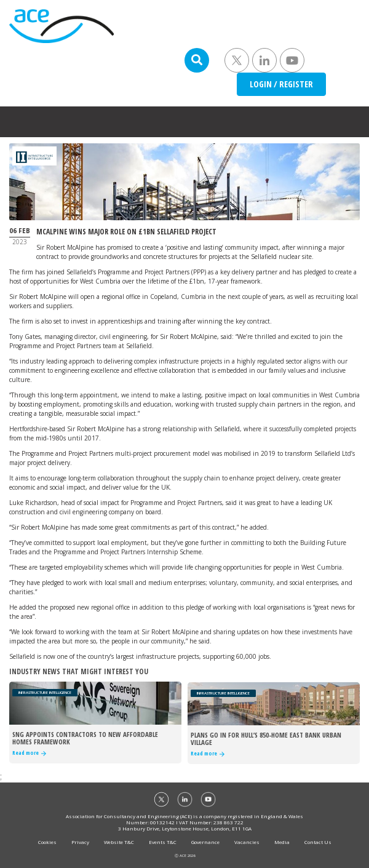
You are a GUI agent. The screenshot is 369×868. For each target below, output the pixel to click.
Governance (205, 842)
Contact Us (318, 842)
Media (282, 842)
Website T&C (119, 842)
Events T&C (163, 842)
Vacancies (247, 842)
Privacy (80, 842)
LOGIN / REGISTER (281, 84)
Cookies (47, 842)
